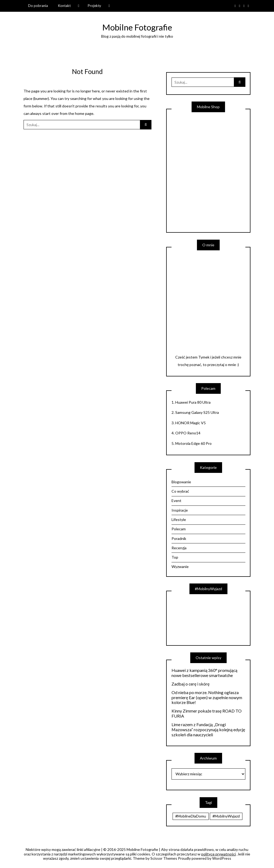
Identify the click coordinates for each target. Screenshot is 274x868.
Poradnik (179, 538)
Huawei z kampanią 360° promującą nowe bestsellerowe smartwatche (204, 673)
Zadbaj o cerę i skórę (191, 684)
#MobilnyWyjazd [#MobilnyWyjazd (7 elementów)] (226, 816)
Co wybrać (180, 491)
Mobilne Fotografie (137, 27)
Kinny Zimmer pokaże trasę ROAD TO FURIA (207, 713)
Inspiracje (180, 510)
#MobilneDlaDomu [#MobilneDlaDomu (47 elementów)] (191, 816)
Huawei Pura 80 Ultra (193, 402)
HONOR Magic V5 (191, 423)
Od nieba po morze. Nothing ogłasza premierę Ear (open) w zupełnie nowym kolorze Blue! (207, 698)
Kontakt (64, 6)
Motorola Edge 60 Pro (193, 443)
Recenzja (179, 548)
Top (175, 557)
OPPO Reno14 (188, 433)
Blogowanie (181, 482)
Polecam (179, 529)
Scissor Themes (164, 858)
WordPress (222, 858)
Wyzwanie (180, 567)
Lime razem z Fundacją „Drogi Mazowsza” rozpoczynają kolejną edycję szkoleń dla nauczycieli (208, 730)
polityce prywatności (218, 854)
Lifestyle (179, 519)
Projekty (94, 6)
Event (176, 501)
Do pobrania (38, 6)
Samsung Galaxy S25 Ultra (197, 412)
